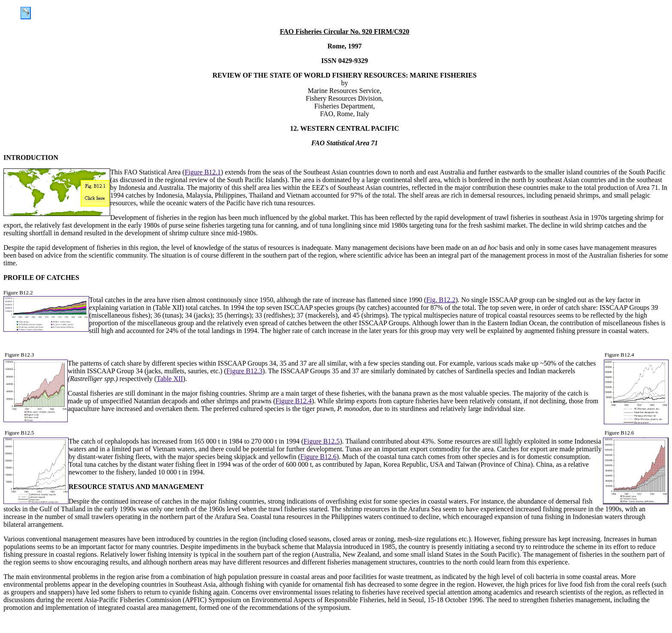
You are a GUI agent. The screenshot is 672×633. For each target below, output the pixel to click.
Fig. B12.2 (441, 300)
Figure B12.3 (244, 371)
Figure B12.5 (321, 441)
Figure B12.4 (294, 401)
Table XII (170, 379)
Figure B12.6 (318, 457)
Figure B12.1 (203, 172)
